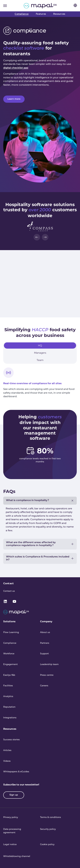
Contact (8, 583)
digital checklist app (16, 68)
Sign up (14, 795)
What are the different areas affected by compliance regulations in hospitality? (31, 544)
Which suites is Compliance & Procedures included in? (38, 558)
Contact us (9, 591)
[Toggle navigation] (5, 6)
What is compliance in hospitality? (28, 500)
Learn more (14, 99)
